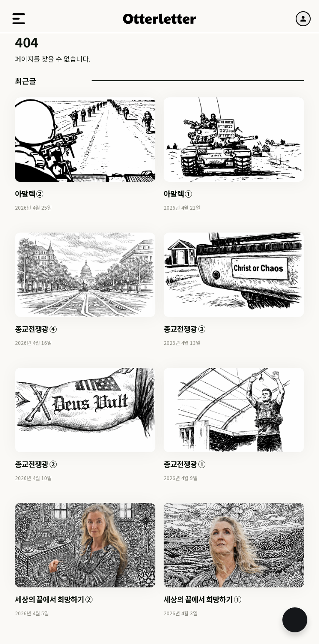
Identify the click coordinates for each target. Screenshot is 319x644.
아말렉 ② (29, 193)
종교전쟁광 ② (36, 464)
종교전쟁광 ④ (36, 329)
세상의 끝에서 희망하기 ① (202, 599)
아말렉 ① (178, 193)
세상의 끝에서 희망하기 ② (54, 599)
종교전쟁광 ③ (184, 329)
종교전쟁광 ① (184, 464)
